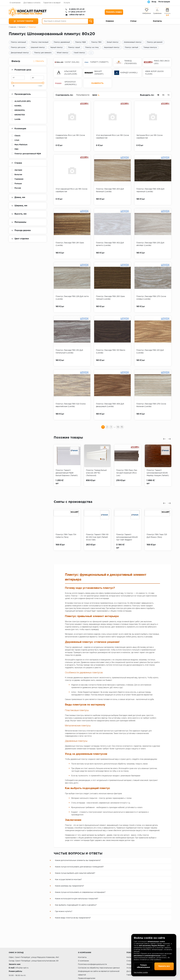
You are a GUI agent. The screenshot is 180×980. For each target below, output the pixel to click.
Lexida (17, 119)
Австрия (18, 170)
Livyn (17, 140)
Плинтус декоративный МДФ (28, 154)
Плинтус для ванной (155, 42)
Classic (17, 136)
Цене (96, 95)
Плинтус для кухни (18, 47)
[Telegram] (149, 2)
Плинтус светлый (131, 47)
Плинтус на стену (92, 47)
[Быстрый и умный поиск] (68, 21)
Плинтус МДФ (81, 42)
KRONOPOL (20, 110)
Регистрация (164, 2)
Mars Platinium (21, 145)
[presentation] (164, 439)
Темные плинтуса (150, 47)
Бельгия (18, 175)
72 (168, 95)
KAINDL (18, 106)
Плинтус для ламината (43, 53)
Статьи (133, 21)
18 (158, 95)
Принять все (164, 966)
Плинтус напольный (18, 42)
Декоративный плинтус (20, 53)
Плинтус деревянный (62, 42)
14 (118, 427)
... (91, 53)
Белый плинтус (113, 42)
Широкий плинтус (38, 47)
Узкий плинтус (79, 53)
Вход (154, 2)
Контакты (157, 21)
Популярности (83, 95)
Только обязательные (143, 966)
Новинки (110, 21)
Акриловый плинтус (112, 47)
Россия (18, 188)
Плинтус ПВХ (96, 42)
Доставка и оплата (32, 3)
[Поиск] (91, 21)
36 (163, 95)
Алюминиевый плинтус (133, 42)
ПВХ (16, 149)
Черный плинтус (56, 47)
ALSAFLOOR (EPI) (23, 101)
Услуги (67, 3)
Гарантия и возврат (52, 3)
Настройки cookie (141, 972)
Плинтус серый (74, 47)
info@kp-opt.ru (22, 968)
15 (122, 427)
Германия (19, 179)
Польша (18, 184)
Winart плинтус (63, 53)
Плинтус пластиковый (40, 42)
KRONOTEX (20, 115)
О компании (15, 3)
